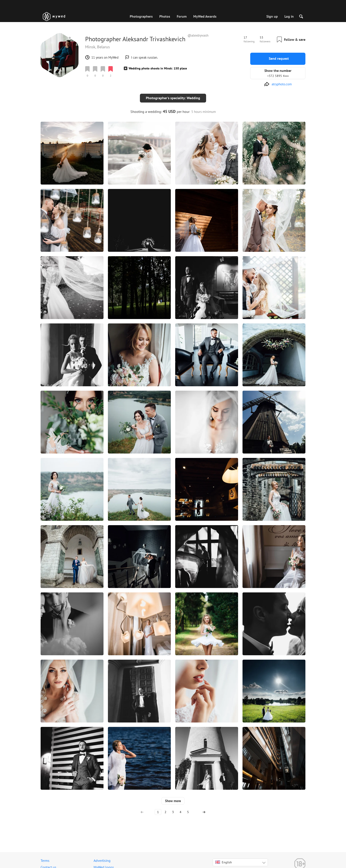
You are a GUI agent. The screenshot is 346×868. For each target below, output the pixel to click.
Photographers (141, 16)
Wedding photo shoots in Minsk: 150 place (158, 68)
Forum (182, 16)
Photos (165, 16)
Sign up (272, 16)
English (224, 859)
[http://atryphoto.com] (278, 84)
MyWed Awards (205, 16)
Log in (289, 16)
